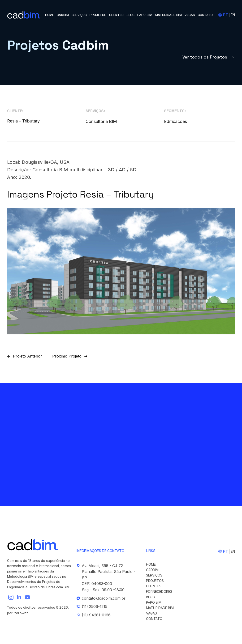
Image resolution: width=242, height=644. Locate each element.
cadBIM (63, 15)
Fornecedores (159, 592)
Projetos (98, 15)
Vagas (190, 15)
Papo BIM (145, 15)
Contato (205, 15)
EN (233, 15)
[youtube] (27, 597)
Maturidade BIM (168, 15)
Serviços (79, 15)
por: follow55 (18, 613)
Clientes (116, 15)
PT (226, 15)
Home (50, 15)
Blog (130, 15)
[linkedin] (19, 597)
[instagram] (11, 597)
